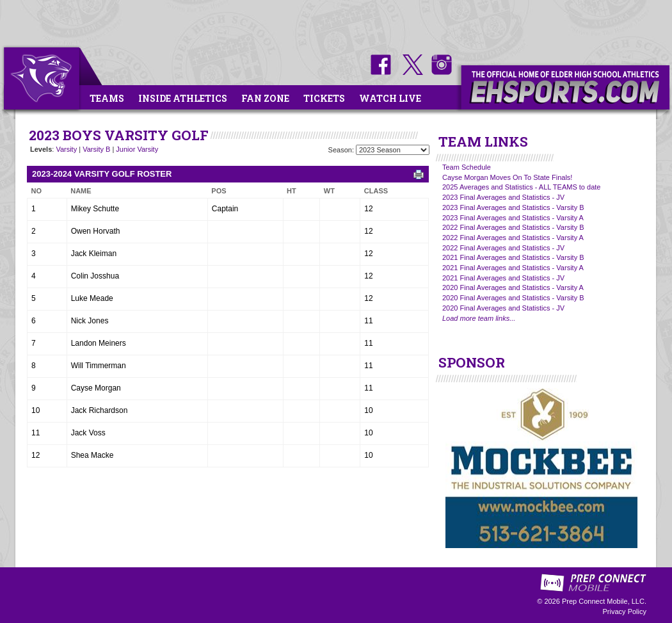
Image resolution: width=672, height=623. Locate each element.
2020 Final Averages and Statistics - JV (503, 308)
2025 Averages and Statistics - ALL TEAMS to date (521, 187)
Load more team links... (479, 318)
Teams (107, 98)
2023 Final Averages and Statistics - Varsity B (513, 207)
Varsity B (96, 149)
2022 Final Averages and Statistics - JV (503, 248)
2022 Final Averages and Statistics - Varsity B (513, 227)
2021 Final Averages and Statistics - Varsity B (513, 257)
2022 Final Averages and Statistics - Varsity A (513, 238)
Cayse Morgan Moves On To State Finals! (507, 177)
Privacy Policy (625, 611)
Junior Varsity (137, 149)
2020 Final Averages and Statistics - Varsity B (513, 298)
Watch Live (390, 98)
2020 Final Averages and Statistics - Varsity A (513, 287)
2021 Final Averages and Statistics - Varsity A (513, 268)
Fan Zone (265, 98)
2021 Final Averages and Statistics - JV (503, 278)
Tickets (324, 98)
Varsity (66, 149)
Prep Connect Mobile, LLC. (604, 601)
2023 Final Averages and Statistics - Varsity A (513, 218)
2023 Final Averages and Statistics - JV (503, 197)
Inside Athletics (183, 98)
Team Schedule (467, 167)
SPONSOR (472, 362)
